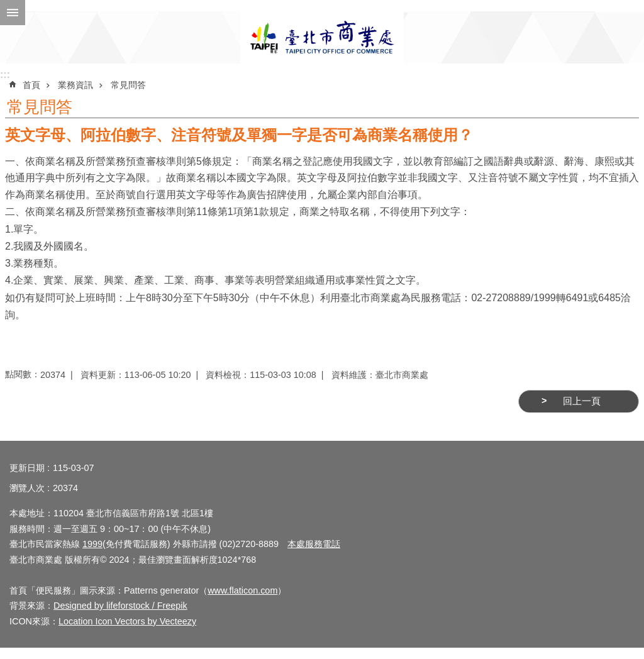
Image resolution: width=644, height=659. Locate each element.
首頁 (31, 85)
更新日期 (27, 468)
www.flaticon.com (242, 590)
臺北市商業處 (322, 37)
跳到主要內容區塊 (7, 7)
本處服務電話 (314, 544)
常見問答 (128, 85)
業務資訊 (75, 85)
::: (5, 75)
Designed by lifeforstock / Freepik (120, 606)
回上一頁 (582, 401)
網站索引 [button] (13, 13)
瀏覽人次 (27, 488)
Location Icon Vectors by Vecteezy (127, 621)
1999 (92, 544)
